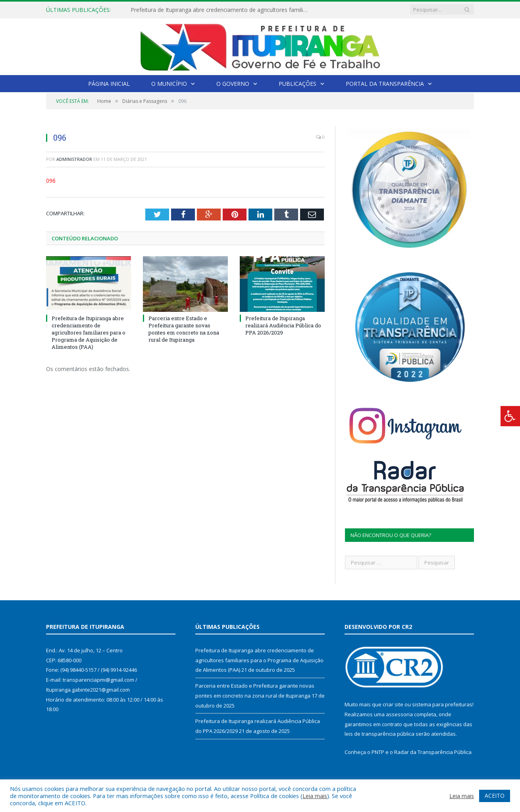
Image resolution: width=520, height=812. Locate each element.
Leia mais (315, 796)
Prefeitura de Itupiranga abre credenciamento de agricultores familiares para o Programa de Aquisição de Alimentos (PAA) (222, 10)
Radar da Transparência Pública (433, 752)
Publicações (298, 84)
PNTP (378, 752)
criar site (393, 704)
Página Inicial (109, 84)
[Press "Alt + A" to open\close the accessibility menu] (510, 416)
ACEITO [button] (495, 796)
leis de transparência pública (379, 734)
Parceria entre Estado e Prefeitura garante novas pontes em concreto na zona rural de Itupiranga (184, 329)
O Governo (233, 84)
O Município (169, 84)
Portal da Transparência (385, 84)
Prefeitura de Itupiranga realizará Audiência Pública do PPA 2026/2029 (283, 325)
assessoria (399, 714)
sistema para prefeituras (442, 704)
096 (51, 181)
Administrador (74, 159)
